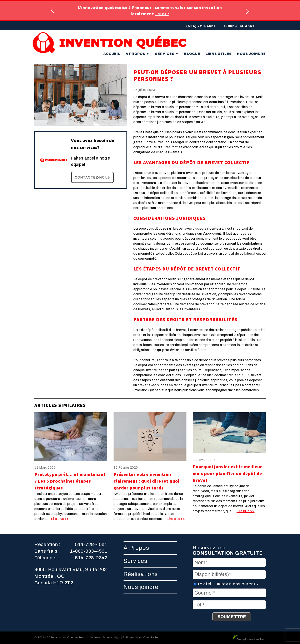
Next (247, 11)
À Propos (138, 54)
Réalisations (141, 574)
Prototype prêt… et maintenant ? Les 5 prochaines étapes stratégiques (70, 481)
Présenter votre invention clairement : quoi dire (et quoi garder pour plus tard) (146, 481)
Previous (53, 11)
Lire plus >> (60, 519)
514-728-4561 (91, 544)
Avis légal (114, 638)
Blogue (192, 54)
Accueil (112, 54)
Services (167, 54)
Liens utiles (219, 54)
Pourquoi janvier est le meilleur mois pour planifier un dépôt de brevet (227, 473)
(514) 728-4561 (201, 26)
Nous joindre (251, 54)
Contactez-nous (92, 177)
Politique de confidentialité (140, 638)
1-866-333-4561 (239, 26)
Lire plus (162, 14)
